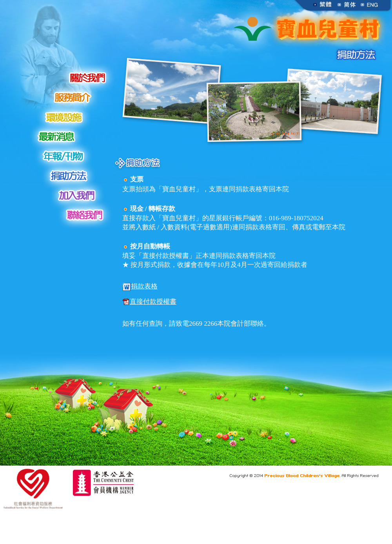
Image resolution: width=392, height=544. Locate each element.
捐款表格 (140, 287)
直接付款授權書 (149, 302)
